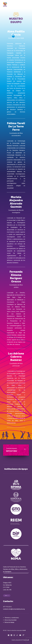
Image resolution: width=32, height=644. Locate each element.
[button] (9, 635)
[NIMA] (5, 4)
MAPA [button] (7, 596)
